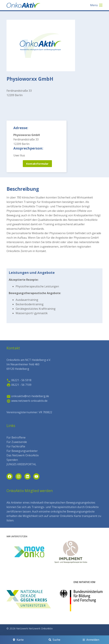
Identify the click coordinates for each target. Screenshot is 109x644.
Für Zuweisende (17, 442)
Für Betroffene (16, 437)
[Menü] (96, 5)
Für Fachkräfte (16, 446)
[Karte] (18, 640)
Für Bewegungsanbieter (22, 451)
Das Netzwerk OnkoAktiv (23, 455)
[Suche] (54, 640)
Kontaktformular (37, 164)
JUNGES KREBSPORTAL (21, 464)
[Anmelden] (91, 640)
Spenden (12, 460)
